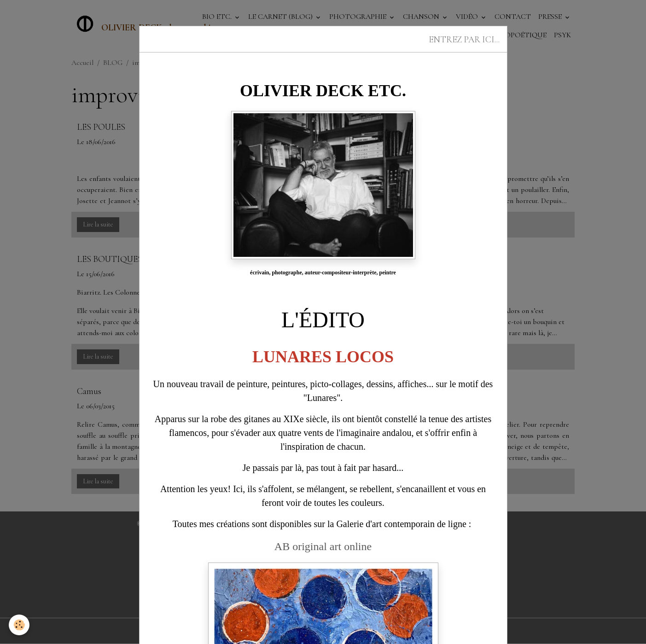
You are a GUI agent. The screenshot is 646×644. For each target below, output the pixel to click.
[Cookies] (20, 625)
